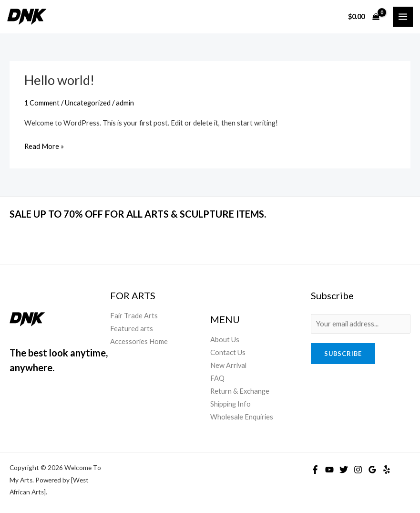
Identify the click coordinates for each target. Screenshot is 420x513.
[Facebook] (315, 470)
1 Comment (42, 103)
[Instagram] (358, 470)
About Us (225, 340)
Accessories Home (139, 341)
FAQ (217, 378)
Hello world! (59, 80)
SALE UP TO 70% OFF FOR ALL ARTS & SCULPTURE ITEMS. (138, 214)
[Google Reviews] (372, 470)
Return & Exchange (240, 391)
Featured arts (132, 329)
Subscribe (343, 354)
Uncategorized (88, 103)
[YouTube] (329, 470)
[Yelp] (387, 470)
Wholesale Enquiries (242, 417)
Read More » (44, 145)
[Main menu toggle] (403, 17)
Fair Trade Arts (134, 316)
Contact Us (228, 352)
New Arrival (228, 365)
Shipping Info (230, 404)
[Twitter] (344, 470)
